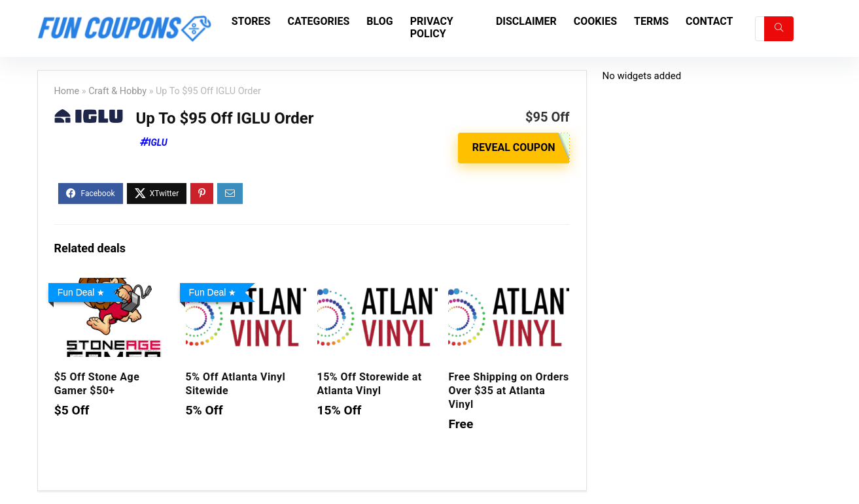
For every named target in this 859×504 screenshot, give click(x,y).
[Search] (779, 29)
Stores (251, 21)
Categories (318, 21)
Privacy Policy (432, 27)
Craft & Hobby (117, 91)
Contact (709, 21)
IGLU (158, 143)
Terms (651, 21)
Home (67, 91)
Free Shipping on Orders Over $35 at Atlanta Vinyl (508, 391)
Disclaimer (526, 21)
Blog (379, 21)
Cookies (595, 21)
